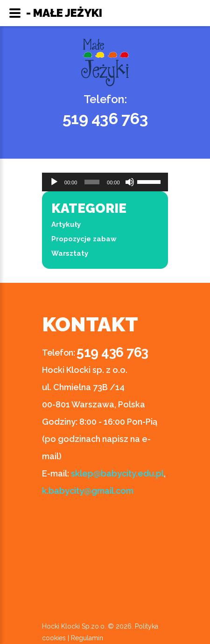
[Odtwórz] (54, 182)
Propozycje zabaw (84, 239)
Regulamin (87, 638)
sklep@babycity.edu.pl (117, 473)
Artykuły (66, 224)
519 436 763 (105, 119)
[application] (105, 182)
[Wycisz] (130, 182)
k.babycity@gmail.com (88, 491)
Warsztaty (70, 253)
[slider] (92, 182)
